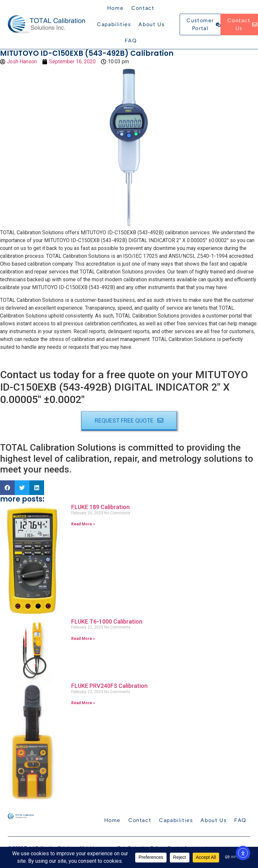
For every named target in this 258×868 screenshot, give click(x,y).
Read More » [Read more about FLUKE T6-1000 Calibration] (83, 639)
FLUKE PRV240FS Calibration (109, 686)
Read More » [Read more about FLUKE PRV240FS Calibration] (83, 703)
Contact (143, 8)
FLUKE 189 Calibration (100, 507)
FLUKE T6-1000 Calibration (107, 621)
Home (115, 8)
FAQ (131, 41)
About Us (151, 24)
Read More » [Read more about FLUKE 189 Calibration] (83, 524)
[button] (7, 488)
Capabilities (114, 24)
